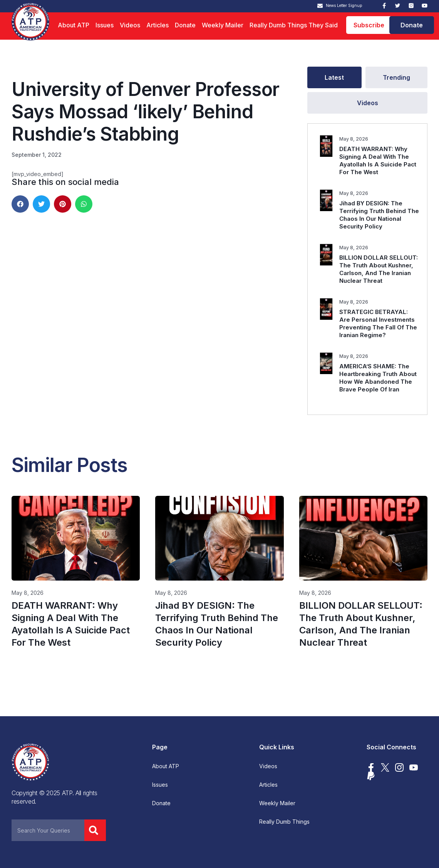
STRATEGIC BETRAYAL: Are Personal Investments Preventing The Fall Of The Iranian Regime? (378, 323)
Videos (130, 25)
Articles (158, 25)
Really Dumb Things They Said (294, 25)
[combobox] (48, 830)
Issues (105, 25)
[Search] (95, 830)
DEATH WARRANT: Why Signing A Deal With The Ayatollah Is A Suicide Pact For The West (378, 160)
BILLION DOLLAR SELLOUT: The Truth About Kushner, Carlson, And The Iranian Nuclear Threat (379, 269)
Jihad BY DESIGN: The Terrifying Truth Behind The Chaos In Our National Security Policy (379, 215)
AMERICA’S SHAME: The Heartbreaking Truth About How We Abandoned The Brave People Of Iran (378, 378)
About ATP (74, 25)
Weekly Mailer (223, 25)
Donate (185, 25)
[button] (20, 204)
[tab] (334, 77)
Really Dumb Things (284, 822)
